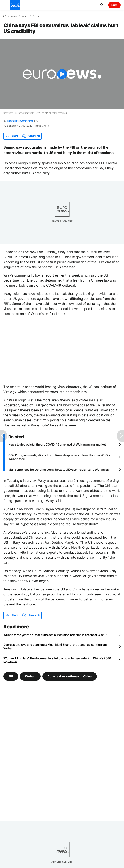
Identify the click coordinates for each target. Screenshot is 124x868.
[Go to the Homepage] (15, 5)
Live (114, 5)
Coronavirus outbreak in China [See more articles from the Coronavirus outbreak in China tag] (70, 676)
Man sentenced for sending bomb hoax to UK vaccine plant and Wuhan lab (59, 469)
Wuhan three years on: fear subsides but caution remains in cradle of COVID (55, 635)
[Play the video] (62, 74)
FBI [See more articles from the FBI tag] (11, 676)
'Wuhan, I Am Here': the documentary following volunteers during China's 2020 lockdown (57, 660)
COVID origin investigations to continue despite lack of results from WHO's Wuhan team (59, 457)
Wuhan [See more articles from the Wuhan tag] (30, 676)
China (36, 16)
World (25, 16)
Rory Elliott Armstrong (20, 121)
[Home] (5, 16)
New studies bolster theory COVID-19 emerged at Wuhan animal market (57, 444)
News (14, 16)
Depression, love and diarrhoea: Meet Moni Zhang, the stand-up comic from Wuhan (55, 646)
